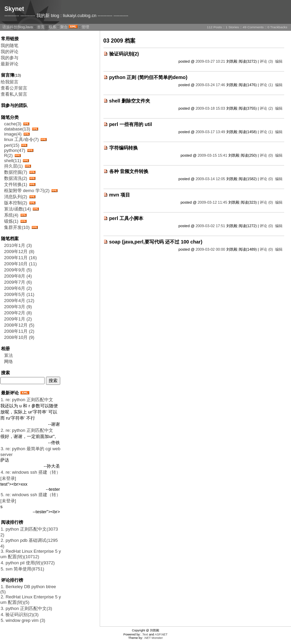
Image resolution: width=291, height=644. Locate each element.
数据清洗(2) (16, 178)
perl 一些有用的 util (131, 124)
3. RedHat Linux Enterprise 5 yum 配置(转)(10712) (31, 554)
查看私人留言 (14, 94)
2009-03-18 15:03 (211, 108)
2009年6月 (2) (18, 288)
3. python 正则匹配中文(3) (26, 608)
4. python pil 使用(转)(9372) (28, 563)
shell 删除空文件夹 (130, 101)
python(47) (15, 150)
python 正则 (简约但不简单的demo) (148, 77)
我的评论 (10, 52)
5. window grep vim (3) (23, 620)
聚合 (64, 27)
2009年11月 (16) (20, 258)
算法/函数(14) (18, 209)
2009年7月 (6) (18, 282)
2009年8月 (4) (18, 276)
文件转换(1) (16, 184)
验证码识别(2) (124, 54)
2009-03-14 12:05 (211, 179)
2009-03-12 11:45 (213, 202)
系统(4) (11, 215)
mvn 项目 (120, 195)
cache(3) (13, 124)
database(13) (17, 129)
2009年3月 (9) (18, 307)
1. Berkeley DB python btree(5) (28, 589)
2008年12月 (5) (19, 325)
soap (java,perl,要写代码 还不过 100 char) (156, 242)
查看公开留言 (14, 88)
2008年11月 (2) (19, 331)
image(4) (13, 134)
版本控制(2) (16, 203)
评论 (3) (266, 61)
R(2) (8, 155)
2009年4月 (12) (19, 301)
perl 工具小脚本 (126, 218)
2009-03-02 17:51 (211, 226)
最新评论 (10, 64)
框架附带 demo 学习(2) (27, 191)
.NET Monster (153, 638)
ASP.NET (161, 634)
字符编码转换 (124, 148)
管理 (85, 27)
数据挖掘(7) (16, 172)
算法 (9, 355)
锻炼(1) (11, 221)
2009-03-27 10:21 (211, 61)
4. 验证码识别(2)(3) (20, 615)
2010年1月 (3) (18, 245)
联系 (52, 27)
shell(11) (13, 161)
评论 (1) (266, 85)
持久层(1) (13, 166)
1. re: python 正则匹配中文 (27, 400)
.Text (145, 634)
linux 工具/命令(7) (21, 139)
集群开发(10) (17, 227)
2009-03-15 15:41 (213, 155)
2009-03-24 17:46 (211, 85)
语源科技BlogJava (18, 27)
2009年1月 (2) (18, 319)
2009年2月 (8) (18, 313)
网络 (9, 362)
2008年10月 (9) (19, 337)
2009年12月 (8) (19, 252)
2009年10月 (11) (20, 264)
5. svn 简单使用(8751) (22, 569)
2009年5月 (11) (19, 294)
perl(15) (12, 145)
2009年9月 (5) (18, 270)
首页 (41, 27)
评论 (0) (266, 155)
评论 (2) (266, 108)
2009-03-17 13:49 (211, 132)
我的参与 (10, 58)
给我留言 (10, 82)
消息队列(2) (16, 197)
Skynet (14, 9)
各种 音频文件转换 (129, 171)
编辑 (279, 61)
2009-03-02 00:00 (211, 249)
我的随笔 (10, 45)
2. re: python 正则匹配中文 (27, 430)
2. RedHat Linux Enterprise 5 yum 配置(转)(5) (31, 600)
